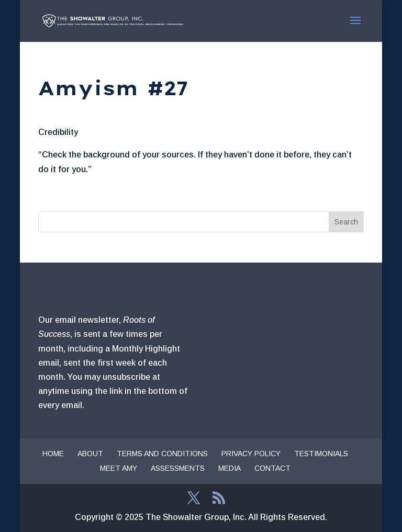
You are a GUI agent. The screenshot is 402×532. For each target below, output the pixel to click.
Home (53, 454)
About (90, 454)
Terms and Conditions (162, 454)
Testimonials (321, 454)
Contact (272, 468)
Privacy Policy (251, 454)
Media (230, 468)
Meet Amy (119, 468)
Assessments (178, 468)
